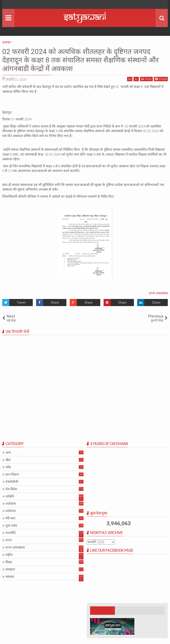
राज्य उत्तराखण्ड (158, 293)
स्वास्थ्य (10, 577)
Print (146, 79)
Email (161, 79)
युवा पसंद (11, 526)
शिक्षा (9, 562)
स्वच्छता (10, 569)
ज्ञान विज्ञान (12, 474)
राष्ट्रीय (9, 555)
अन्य (8, 453)
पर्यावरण (11, 504)
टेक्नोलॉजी (12, 482)
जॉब (8, 467)
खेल (8, 460)
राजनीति (11, 533)
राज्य (9, 540)
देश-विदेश (11, 489)
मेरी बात (11, 518)
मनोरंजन (11, 511)
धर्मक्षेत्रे (10, 496)
